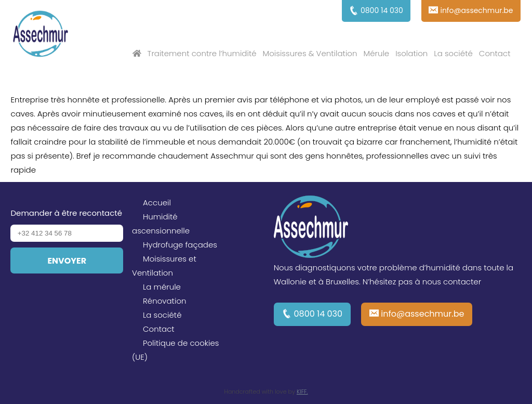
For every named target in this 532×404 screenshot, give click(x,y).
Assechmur (41, 35)
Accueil (157, 203)
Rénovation (165, 301)
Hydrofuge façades (180, 245)
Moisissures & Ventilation (310, 53)
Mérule (377, 53)
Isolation (411, 53)
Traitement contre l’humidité (202, 53)
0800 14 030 (318, 314)
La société (453, 53)
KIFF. (302, 392)
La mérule (162, 287)
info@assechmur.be (422, 314)
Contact (495, 53)
